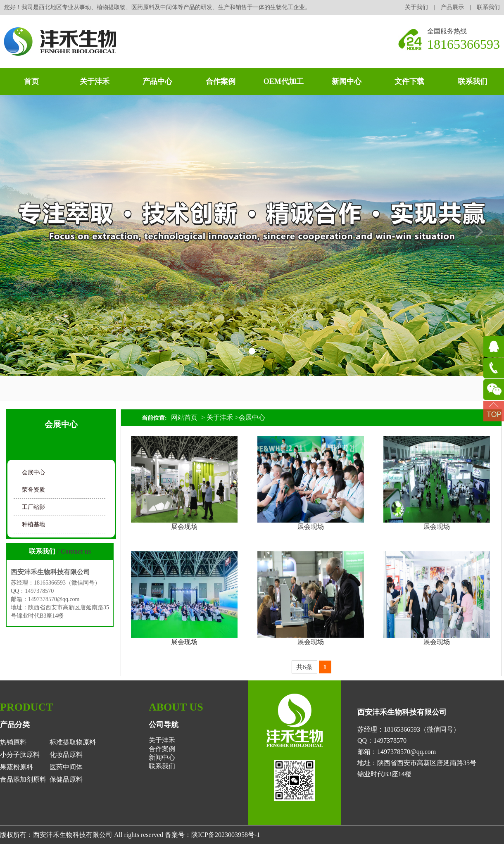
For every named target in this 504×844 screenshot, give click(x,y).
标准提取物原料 (73, 742)
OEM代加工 (284, 81)
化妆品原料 (66, 755)
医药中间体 (66, 767)
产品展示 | (459, 7)
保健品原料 (66, 779)
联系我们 (488, 7)
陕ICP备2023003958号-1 (226, 835)
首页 (31, 81)
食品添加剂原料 (23, 779)
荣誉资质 (33, 490)
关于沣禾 (95, 81)
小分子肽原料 (20, 755)
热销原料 (13, 742)
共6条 (304, 667)
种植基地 (33, 524)
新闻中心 (347, 81)
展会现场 (184, 527)
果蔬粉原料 (17, 767)
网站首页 (184, 417)
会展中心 (33, 472)
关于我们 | (423, 7)
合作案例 (221, 81)
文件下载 (409, 81)
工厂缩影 (33, 507)
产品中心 (157, 81)
